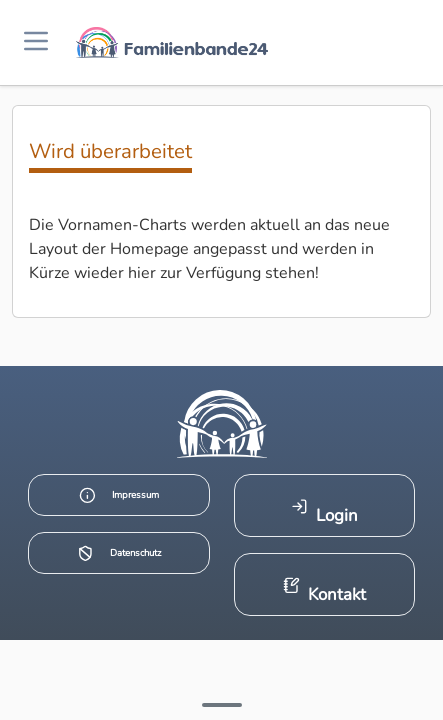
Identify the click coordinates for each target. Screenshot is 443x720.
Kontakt (324, 591)
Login (324, 512)
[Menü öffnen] (36, 42)
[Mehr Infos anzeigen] (222, 705)
